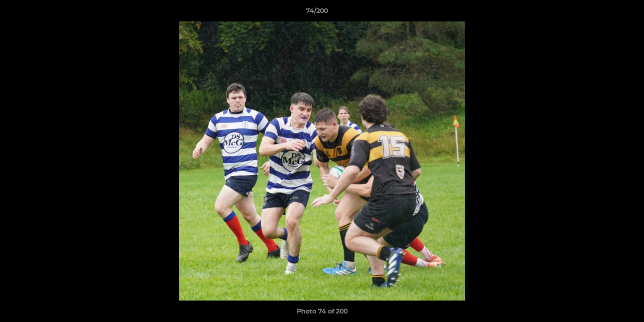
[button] (606, 13)
